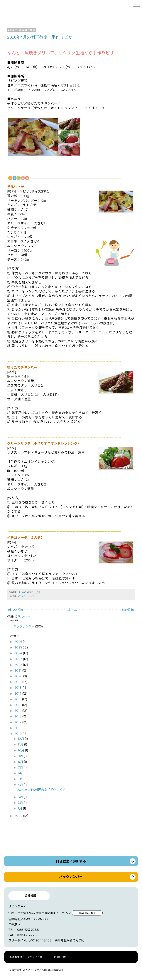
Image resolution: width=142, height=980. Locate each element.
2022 (19, 665)
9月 (21, 756)
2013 (18, 716)
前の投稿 (128, 610)
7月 (21, 767)
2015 (18, 705)
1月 (20, 808)
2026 (19, 642)
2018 (18, 688)
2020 (19, 676)
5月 (21, 779)
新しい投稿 (16, 610)
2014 (18, 711)
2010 (18, 734)
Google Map (87, 913)
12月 (21, 739)
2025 (19, 647)
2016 (18, 699)
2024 (19, 653)
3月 (21, 797)
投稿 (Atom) (23, 617)
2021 (18, 671)
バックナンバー (27, 596)
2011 (18, 728)
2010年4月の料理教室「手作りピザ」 (42, 37)
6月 (21, 773)
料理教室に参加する (71, 861)
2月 (21, 803)
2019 (18, 682)
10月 (21, 750)
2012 (18, 722)
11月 (21, 744)
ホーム (72, 610)
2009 (19, 816)
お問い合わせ (61, 957)
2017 (18, 694)
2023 (19, 659)
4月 (21, 785)
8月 (21, 762)
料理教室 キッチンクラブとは (26, 957)
